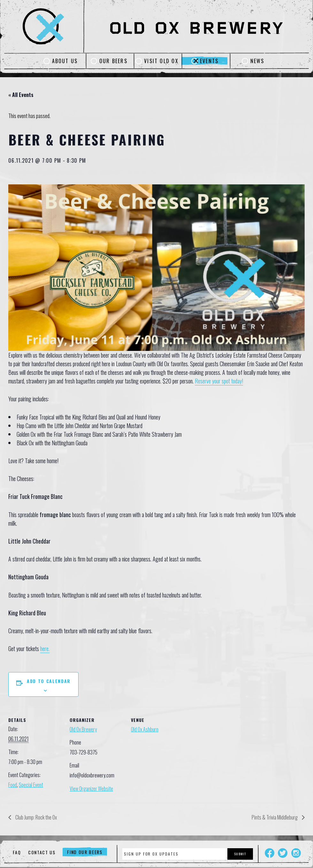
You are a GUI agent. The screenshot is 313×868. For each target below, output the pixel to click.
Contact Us (42, 852)
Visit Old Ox (161, 61)
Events (209, 61)
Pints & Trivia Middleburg (275, 817)
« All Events (21, 95)
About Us (65, 61)
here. (45, 649)
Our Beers (113, 61)
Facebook (270, 853)
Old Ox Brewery (83, 729)
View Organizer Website (91, 789)
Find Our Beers (85, 852)
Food (13, 785)
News (257, 61)
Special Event (31, 785)
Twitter (283, 853)
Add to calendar (49, 681)
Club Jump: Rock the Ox (36, 817)
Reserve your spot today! (219, 381)
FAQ (17, 852)
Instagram (296, 853)
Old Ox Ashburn (145, 729)
